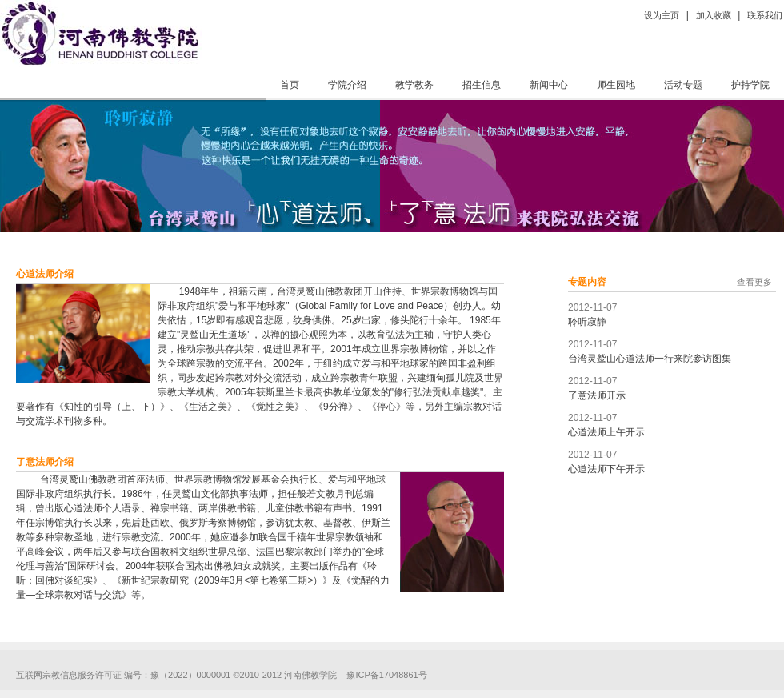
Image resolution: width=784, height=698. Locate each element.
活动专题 (683, 85)
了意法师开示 (597, 395)
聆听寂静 (587, 322)
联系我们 (765, 15)
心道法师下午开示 (606, 469)
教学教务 (414, 85)
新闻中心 (549, 85)
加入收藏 (714, 15)
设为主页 (662, 15)
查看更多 (754, 282)
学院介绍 (347, 85)
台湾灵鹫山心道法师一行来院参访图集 (650, 359)
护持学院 (750, 85)
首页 (290, 85)
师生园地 (616, 85)
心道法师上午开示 (606, 432)
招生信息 (482, 85)
